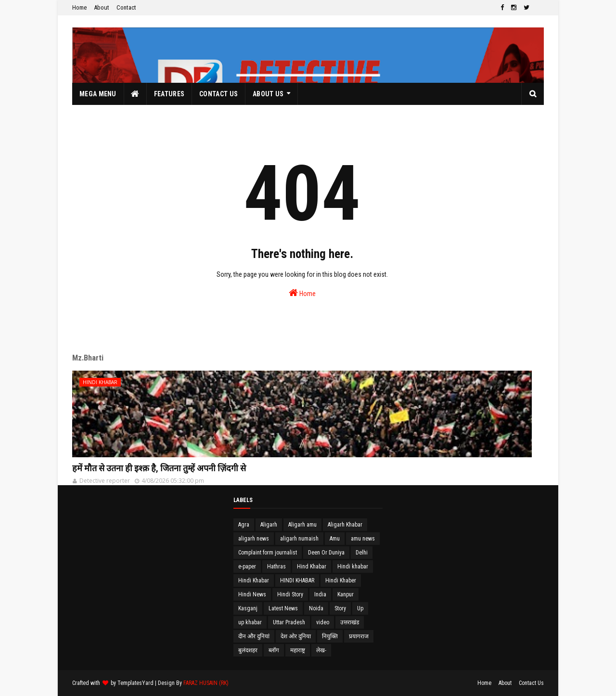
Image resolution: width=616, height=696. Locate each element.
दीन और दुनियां (254, 636)
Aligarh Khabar (345, 525)
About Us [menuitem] (268, 94)
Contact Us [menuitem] (218, 94)
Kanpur (346, 594)
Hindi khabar (353, 567)
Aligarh (269, 525)
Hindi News (252, 594)
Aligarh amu (302, 525)
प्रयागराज (359, 636)
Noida (316, 608)
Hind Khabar (312, 567)
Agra (244, 525)
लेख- (321, 650)
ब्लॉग (274, 650)
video (323, 622)
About (102, 7)
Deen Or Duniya (326, 553)
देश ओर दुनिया (296, 636)
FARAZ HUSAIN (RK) (206, 683)
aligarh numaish (299, 539)
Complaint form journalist (268, 553)
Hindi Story (290, 594)
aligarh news (254, 539)
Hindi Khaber (341, 580)
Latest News (283, 608)
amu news (363, 539)
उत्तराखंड (350, 622)
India (320, 594)
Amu (335, 539)
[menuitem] (135, 94)
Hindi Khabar (254, 580)
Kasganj (248, 608)
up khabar (250, 622)
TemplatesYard (135, 683)
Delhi (362, 553)
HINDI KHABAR (297, 580)
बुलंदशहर (248, 650)
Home (79, 7)
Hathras (276, 567)
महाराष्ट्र (298, 650)
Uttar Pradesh (289, 622)
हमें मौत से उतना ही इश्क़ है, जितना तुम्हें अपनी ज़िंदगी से (159, 468)
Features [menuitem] (169, 94)
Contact (126, 7)
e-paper (247, 567)
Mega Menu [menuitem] (98, 94)
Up (360, 608)
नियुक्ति (330, 636)
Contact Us (531, 683)
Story (340, 608)
